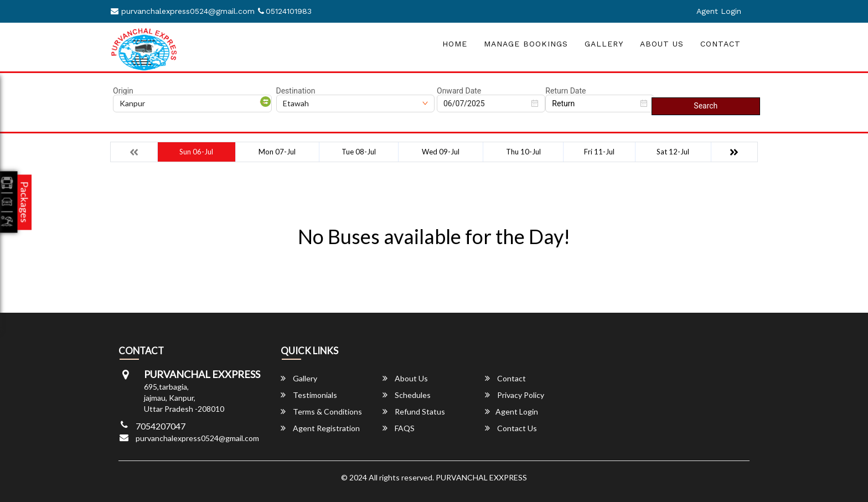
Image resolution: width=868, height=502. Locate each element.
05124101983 (285, 11)
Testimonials (309, 395)
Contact (720, 44)
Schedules (407, 395)
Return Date (565, 91)
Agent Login (719, 11)
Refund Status (414, 412)
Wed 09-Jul (441, 152)
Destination (296, 91)
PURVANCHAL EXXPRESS (481, 477)
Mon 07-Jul (277, 152)
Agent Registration (320, 428)
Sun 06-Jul (196, 152)
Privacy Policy (515, 395)
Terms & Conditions (321, 412)
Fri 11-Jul (599, 152)
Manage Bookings (526, 44)
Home (455, 44)
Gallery (604, 44)
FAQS (399, 428)
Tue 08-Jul (359, 152)
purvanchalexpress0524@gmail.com (183, 11)
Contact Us (511, 428)
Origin (123, 91)
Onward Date (459, 91)
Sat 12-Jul (673, 152)
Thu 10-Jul (523, 152)
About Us (662, 44)
